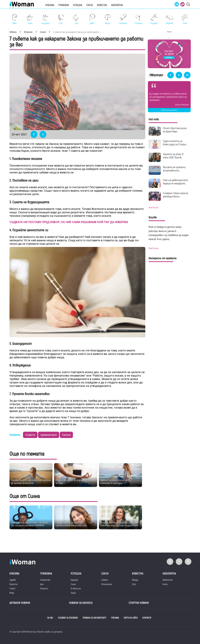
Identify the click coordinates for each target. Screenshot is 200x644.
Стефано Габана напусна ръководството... (176, 195)
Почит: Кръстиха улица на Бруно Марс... (175, 130)
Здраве (13, 580)
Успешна (78, 5)
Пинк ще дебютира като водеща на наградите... (176, 182)
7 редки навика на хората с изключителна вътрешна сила (71, 524)
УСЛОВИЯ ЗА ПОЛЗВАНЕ (68, 618)
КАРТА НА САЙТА (131, 618)
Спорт (12, 589)
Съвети (30, 435)
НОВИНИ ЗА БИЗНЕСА (81, 603)
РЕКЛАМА (115, 618)
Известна (102, 5)
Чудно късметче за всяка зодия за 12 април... (175, 143)
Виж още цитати (169, 110)
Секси (90, 5)
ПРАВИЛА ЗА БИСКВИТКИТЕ (94, 618)
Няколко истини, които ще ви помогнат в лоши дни (115, 482)
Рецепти (44, 589)
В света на (76, 589)
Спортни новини (139, 603)
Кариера (74, 580)
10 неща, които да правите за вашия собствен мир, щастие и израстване (119, 524)
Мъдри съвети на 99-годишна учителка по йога (76, 482)
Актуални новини (20, 603)
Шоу (134, 584)
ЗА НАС (50, 618)
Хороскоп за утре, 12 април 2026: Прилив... (173, 156)
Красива (50, 5)
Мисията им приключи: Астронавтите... (174, 169)
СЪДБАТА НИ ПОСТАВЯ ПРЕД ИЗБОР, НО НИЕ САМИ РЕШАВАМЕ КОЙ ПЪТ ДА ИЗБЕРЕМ (69, 222)
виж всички (154, 208)
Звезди (135, 580)
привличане (49, 435)
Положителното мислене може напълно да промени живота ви (31, 482)
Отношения (106, 584)
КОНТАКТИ (147, 618)
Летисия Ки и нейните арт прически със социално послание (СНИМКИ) (30, 524)
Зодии (73, 593)
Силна (66, 435)
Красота (13, 584)
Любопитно (168, 580)
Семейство (45, 580)
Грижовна (64, 5)
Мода (12, 593)
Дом (42, 584)
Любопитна (117, 5)
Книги (165, 584)
